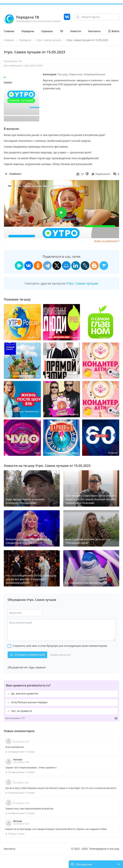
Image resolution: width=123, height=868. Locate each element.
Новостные (76, 74)
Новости (76, 31)
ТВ (61, 31)
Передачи (28, 31)
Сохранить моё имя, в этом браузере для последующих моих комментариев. (60, 646)
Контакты (94, 31)
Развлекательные (95, 74)
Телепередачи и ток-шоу (104, 849)
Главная (9, 31)
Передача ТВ (27, 17)
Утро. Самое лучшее (49, 40)
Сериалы (47, 31)
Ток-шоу (62, 74)
